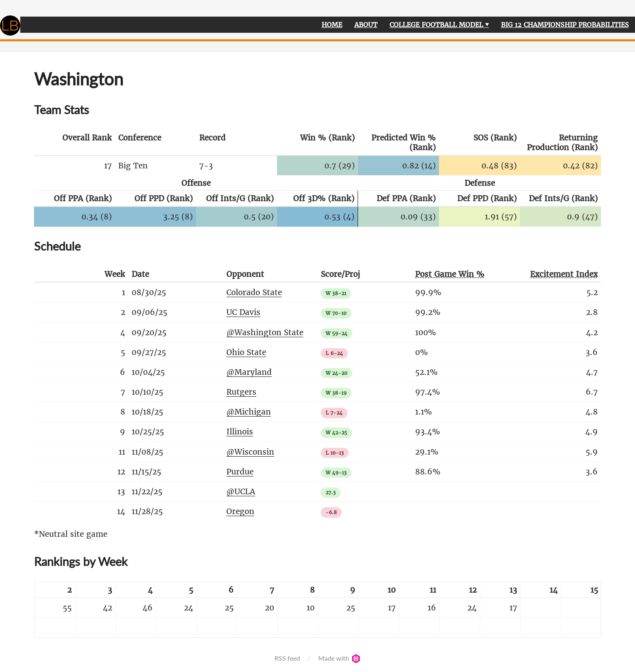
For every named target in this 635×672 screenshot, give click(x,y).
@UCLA (241, 491)
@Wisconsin (250, 452)
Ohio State (246, 352)
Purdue (240, 472)
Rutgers (241, 392)
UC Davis (243, 312)
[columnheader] (75, 143)
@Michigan (249, 412)
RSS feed (287, 658)
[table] (317, 610)
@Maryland (249, 372)
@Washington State (265, 332)
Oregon (240, 511)
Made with (339, 658)
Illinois (240, 432)
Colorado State (254, 292)
